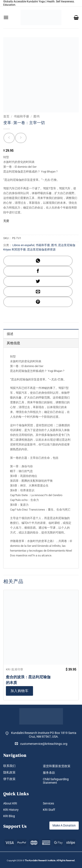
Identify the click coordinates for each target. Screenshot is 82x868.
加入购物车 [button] (19, 691)
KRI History (11, 810)
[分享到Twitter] (38, 281)
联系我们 (9, 766)
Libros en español (23, 245)
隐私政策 (9, 772)
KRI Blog (9, 816)
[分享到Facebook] (38, 271)
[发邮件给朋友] (38, 292)
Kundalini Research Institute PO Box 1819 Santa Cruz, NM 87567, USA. (44, 735)
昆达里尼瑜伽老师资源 (41, 249)
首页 (6, 116)
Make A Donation (64, 825)
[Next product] (9, 138)
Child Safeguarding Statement (56, 781)
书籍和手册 (21, 116)
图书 (37, 116)
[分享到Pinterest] (38, 302)
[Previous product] (21, 138)
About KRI (10, 803)
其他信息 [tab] (13, 343)
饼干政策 (9, 779)
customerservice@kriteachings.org (41, 744)
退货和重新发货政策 (57, 766)
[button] (6, 17)
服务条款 (49, 773)
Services (48, 803)
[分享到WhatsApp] (38, 261)
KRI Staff (49, 810)
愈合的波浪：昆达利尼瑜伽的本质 (28, 680)
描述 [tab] (10, 334)
